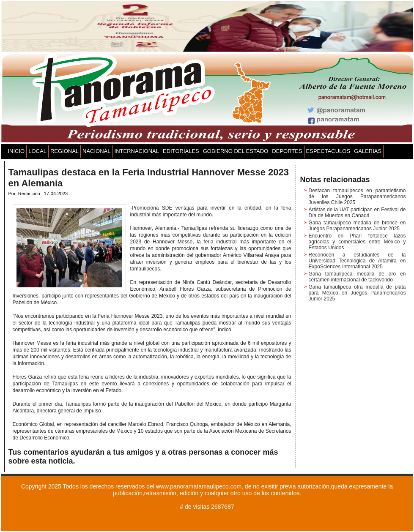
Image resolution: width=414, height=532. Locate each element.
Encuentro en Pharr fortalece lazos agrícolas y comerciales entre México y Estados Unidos (357, 242)
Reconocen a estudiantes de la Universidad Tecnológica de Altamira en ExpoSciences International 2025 (357, 261)
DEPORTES (287, 151)
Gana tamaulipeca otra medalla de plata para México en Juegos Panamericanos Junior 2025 (357, 293)
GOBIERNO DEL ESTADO (236, 151)
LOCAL (37, 151)
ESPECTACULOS (328, 151)
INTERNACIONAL (137, 151)
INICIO (16, 151)
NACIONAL (96, 151)
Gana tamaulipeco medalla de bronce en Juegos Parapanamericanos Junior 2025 (357, 226)
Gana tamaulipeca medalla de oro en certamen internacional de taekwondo (357, 277)
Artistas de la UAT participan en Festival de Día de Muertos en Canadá (357, 213)
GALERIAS (368, 151)
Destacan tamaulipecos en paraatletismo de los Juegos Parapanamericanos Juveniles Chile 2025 (357, 196)
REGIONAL (64, 151)
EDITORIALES (181, 151)
